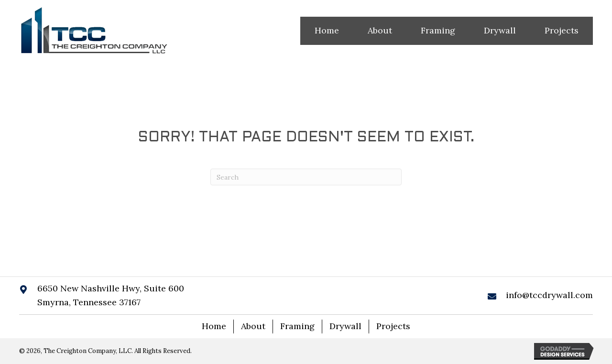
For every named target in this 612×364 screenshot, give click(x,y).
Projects (393, 326)
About (253, 326)
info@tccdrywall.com (549, 295)
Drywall (345, 326)
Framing (297, 326)
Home (214, 326)
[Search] (306, 177)
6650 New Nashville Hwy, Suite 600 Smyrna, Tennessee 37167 (111, 295)
